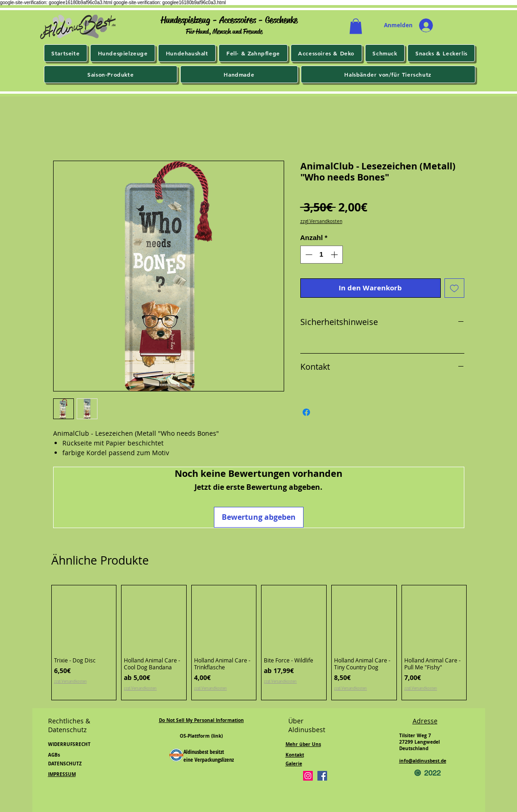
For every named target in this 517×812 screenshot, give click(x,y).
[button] (356, 26)
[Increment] (335, 255)
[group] (259, 643)
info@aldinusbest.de (423, 761)
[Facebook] (322, 776)
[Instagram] (308, 776)
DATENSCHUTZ (65, 764)
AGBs (54, 755)
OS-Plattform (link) (201, 736)
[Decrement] (308, 255)
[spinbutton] (321, 255)
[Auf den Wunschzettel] (454, 288)
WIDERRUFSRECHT (69, 744)
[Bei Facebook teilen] (306, 412)
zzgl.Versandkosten (321, 222)
